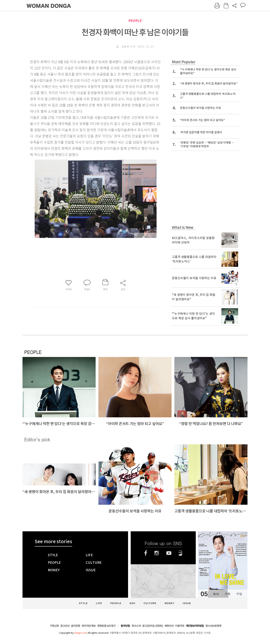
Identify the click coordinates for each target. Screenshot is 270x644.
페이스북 (146, 553)
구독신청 (54, 626)
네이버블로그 (180, 553)
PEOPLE (135, 21)
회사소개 (136, 626)
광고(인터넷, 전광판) (153, 626)
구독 (227, 594)
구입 (239, 594)
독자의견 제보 (89, 626)
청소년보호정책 (213, 626)
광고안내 (65, 626)
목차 (216, 594)
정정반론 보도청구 (106, 626)
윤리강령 (76, 626)
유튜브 (169, 553)
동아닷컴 (125, 626)
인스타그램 (157, 553)
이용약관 (180, 626)
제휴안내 (169, 626)
